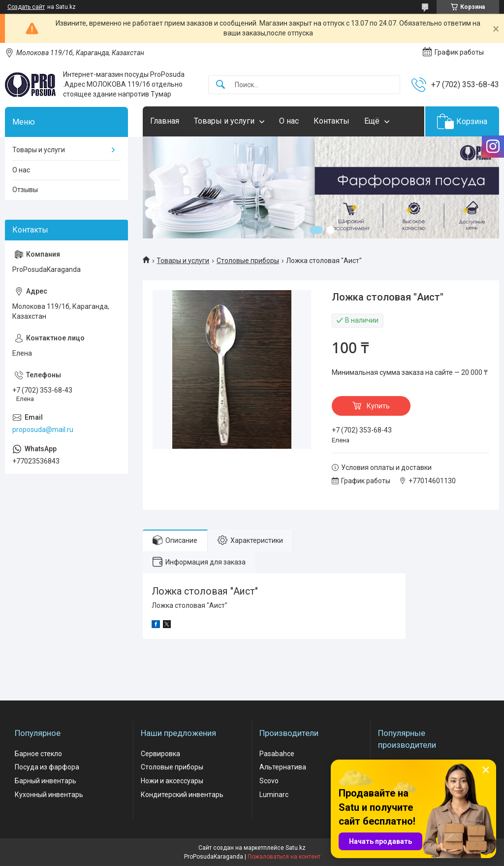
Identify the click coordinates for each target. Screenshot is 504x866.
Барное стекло (38, 754)
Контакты (331, 121)
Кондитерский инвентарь (182, 795)
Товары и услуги (224, 121)
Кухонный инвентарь (49, 795)
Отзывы (25, 190)
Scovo (269, 781)
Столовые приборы (248, 261)
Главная (165, 121)
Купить (378, 406)
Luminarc (274, 795)
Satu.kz (296, 848)
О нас (289, 121)
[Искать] (220, 85)
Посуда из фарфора (47, 767)
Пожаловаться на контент (284, 857)
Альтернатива (283, 767)
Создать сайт (26, 7)
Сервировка (160, 754)
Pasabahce (277, 754)
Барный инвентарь (46, 781)
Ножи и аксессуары (172, 781)
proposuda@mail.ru (43, 430)
